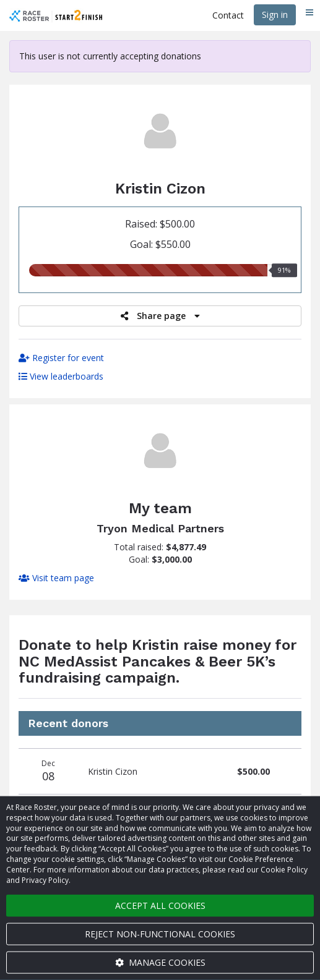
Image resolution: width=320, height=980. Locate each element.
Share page (160, 316)
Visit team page (56, 578)
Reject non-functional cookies (160, 934)
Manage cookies (160, 962)
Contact (228, 15)
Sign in (275, 15)
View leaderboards (61, 376)
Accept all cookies (160, 905)
